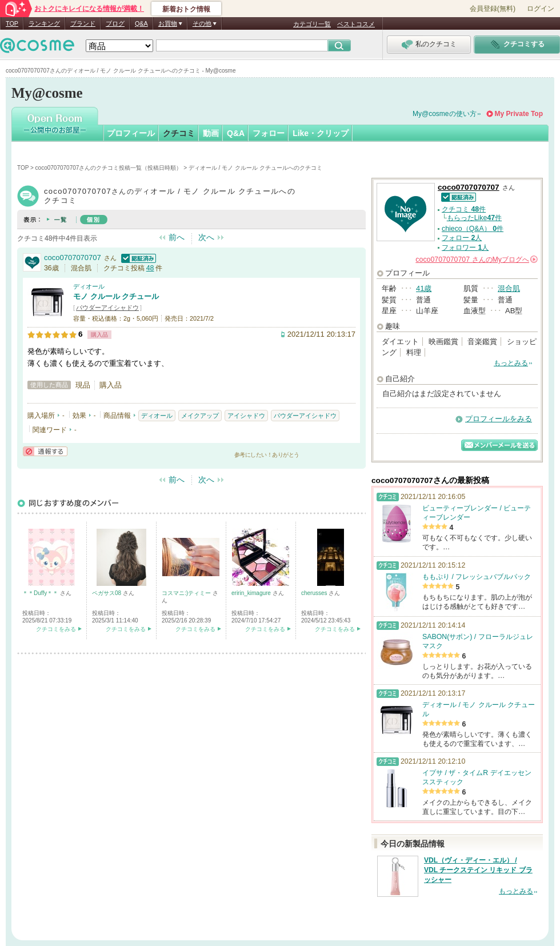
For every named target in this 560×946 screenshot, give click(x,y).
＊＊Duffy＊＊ (41, 593)
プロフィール (131, 133)
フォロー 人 (462, 238)
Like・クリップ (321, 133)
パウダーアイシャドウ (107, 308)
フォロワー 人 (465, 248)
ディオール (89, 286)
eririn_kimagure (252, 593)
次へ (206, 237)
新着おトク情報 (186, 9)
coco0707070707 (73, 258)
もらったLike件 (474, 218)
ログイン (541, 9)
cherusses (315, 593)
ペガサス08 (107, 593)
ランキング (44, 23)
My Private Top (519, 114)
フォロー (269, 133)
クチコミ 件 (464, 209)
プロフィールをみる (499, 419)
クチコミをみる (56, 629)
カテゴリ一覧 (312, 24)
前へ (177, 237)
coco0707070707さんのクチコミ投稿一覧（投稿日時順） (109, 168)
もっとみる (511, 363)
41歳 (424, 288)
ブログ (115, 23)
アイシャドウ (246, 416)
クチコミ (179, 133)
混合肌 (509, 288)
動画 (211, 133)
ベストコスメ (356, 24)
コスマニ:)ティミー (187, 593)
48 (150, 268)
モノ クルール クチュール (116, 296)
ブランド (83, 23)
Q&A (141, 23)
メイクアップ (200, 416)
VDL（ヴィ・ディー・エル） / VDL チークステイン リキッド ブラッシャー (478, 870)
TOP (12, 23)
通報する (45, 451)
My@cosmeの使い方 (445, 114)
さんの (477, 260)
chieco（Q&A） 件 (473, 229)
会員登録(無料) (493, 9)
